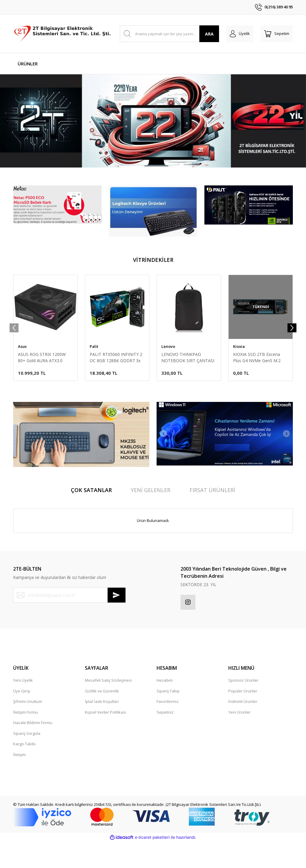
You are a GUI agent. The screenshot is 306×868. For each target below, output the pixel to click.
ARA (209, 34)
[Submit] (117, 621)
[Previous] (6, 134)
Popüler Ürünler (243, 717)
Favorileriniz (168, 728)
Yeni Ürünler (240, 738)
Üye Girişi (22, 717)
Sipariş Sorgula (27, 760)
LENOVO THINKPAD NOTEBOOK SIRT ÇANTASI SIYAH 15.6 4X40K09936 (188, 384)
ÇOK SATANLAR (91, 516)
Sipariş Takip (168, 717)
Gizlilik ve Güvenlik (102, 717)
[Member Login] (240, 34)
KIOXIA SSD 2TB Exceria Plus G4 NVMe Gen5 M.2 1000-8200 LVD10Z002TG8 (259, 384)
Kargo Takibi (24, 770)
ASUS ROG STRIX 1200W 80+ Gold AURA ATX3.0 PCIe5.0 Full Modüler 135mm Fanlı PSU (42, 384)
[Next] (300, 134)
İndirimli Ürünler (243, 728)
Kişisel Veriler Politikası (105, 738)
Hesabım (165, 706)
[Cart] (277, 34)
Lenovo (168, 373)
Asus (22, 373)
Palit (94, 373)
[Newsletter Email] (69, 621)
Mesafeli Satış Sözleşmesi (108, 706)
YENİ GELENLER (151, 516)
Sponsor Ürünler (243, 706)
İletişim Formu (26, 738)
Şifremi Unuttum (28, 728)
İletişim (19, 781)
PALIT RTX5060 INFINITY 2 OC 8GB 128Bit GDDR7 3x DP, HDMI (116, 384)
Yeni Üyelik (23, 706)
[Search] (170, 34)
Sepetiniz (165, 738)
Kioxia (239, 373)
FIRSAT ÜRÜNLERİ (212, 516)
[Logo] (63, 34)
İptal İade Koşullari (102, 728)
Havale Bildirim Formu (33, 749)
